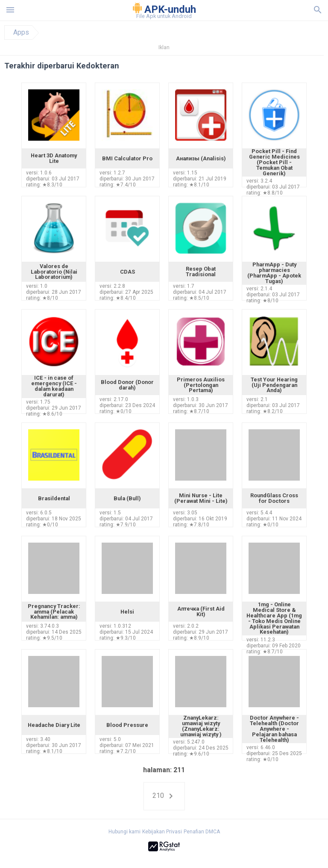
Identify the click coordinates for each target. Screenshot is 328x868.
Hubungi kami (124, 832)
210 (164, 796)
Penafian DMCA (202, 832)
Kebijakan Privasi (162, 832)
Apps (21, 32)
